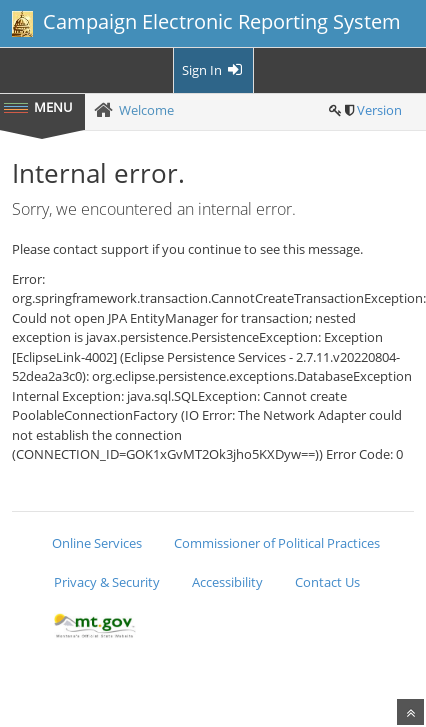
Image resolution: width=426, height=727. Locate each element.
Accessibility (227, 582)
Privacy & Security (107, 582)
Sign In (213, 70)
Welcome (146, 110)
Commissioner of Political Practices (277, 543)
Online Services (97, 543)
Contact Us (327, 582)
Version (379, 110)
